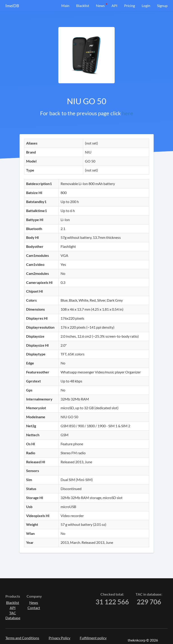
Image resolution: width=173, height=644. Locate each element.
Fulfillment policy (93, 638)
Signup (162, 6)
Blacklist (83, 6)
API (114, 6)
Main (65, 6)
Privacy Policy (59, 638)
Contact (34, 608)
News (100, 6)
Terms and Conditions (22, 638)
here (128, 113)
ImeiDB (12, 6)
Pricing (130, 6)
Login (146, 6)
